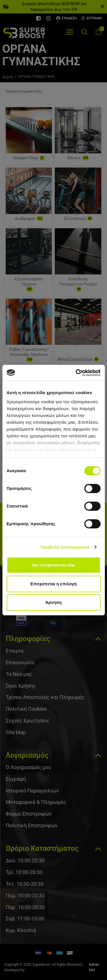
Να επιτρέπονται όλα (53, 565)
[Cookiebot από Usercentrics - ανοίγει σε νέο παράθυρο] (76, 373)
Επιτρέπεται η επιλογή (54, 584)
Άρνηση (53, 602)
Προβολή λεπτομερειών (65, 547)
